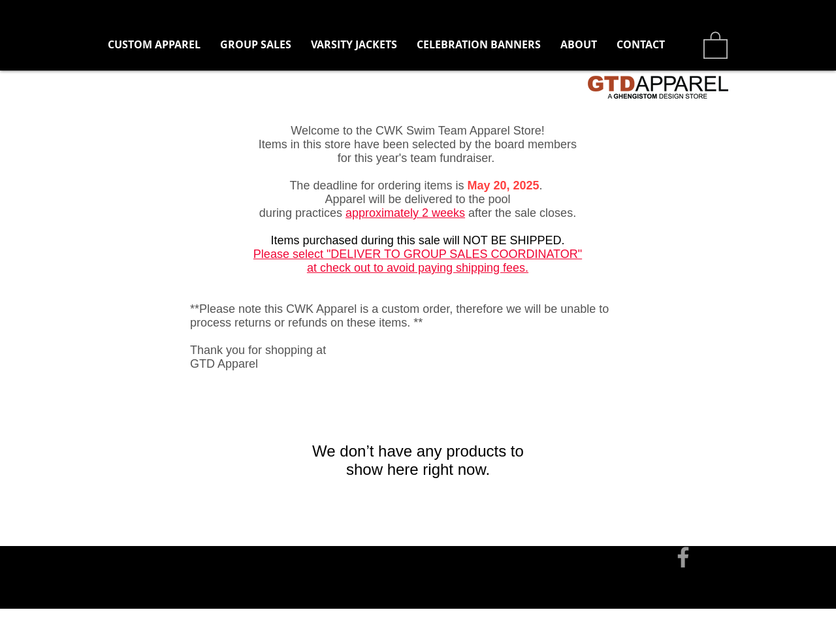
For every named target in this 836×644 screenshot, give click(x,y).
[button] (256, 45)
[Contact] (143, 512)
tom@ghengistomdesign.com (250, 512)
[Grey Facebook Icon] (683, 557)
